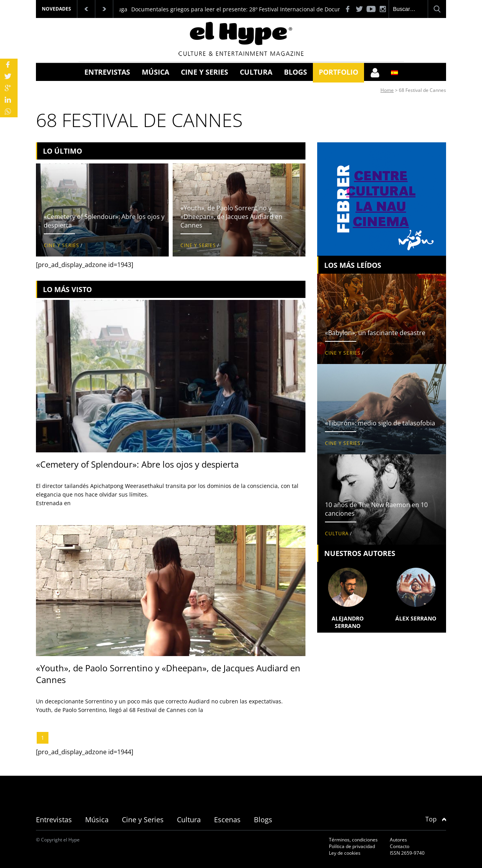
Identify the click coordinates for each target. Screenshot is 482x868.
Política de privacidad (352, 846)
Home (387, 90)
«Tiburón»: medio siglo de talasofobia (380, 423)
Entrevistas (107, 72)
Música (155, 72)
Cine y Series (204, 72)
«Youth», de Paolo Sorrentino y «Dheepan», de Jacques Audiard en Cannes (231, 217)
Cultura (256, 72)
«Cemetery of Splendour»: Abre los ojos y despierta (137, 464)
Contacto (400, 846)
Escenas (227, 820)
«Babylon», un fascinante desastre (375, 333)
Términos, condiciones (353, 840)
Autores (398, 840)
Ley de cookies (345, 853)
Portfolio (338, 72)
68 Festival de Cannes (422, 90)
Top (436, 819)
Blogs (295, 72)
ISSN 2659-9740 (407, 853)
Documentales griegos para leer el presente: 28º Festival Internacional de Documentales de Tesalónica (265, 9)
